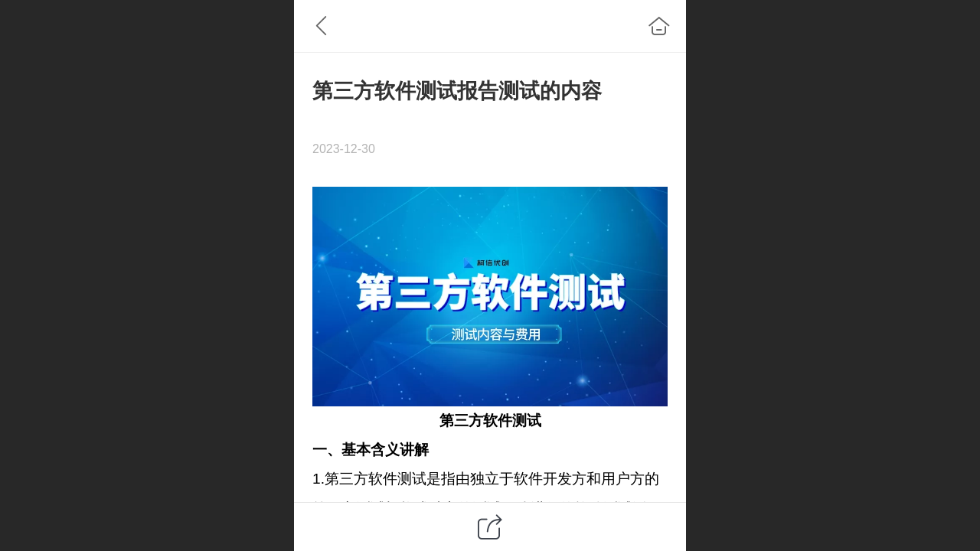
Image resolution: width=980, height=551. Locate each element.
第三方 (461, 421)
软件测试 (512, 421)
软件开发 (543, 479)
